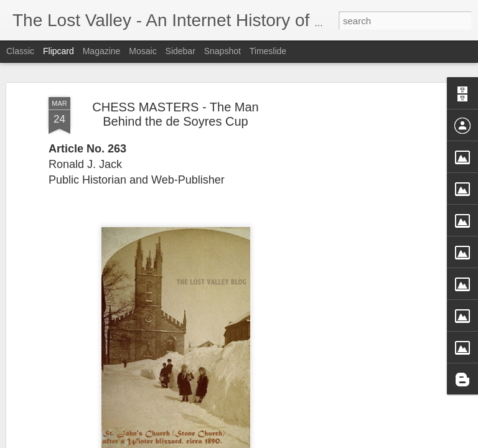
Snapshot (223, 51)
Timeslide (268, 51)
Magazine (102, 51)
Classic (20, 51)
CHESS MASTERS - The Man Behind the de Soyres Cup (175, 108)
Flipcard (59, 51)
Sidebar (180, 51)
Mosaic (143, 51)
